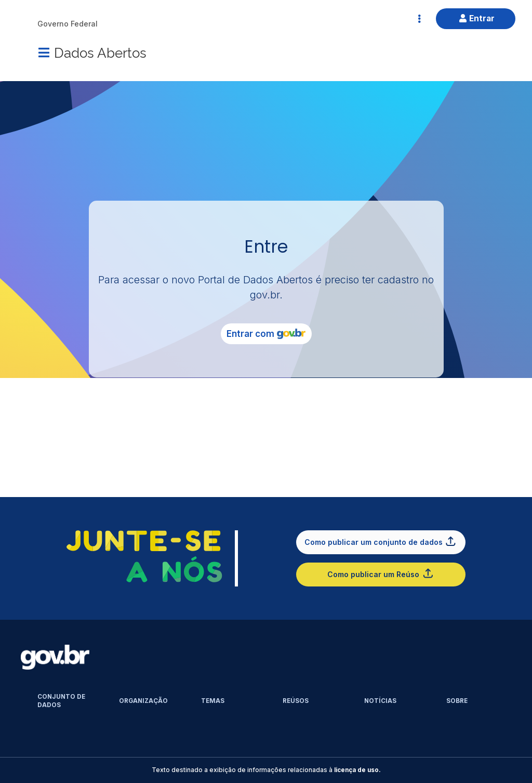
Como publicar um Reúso (381, 573)
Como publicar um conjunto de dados (381, 541)
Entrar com (266, 334)
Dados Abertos (100, 52)
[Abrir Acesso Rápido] (419, 19)
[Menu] (44, 53)
